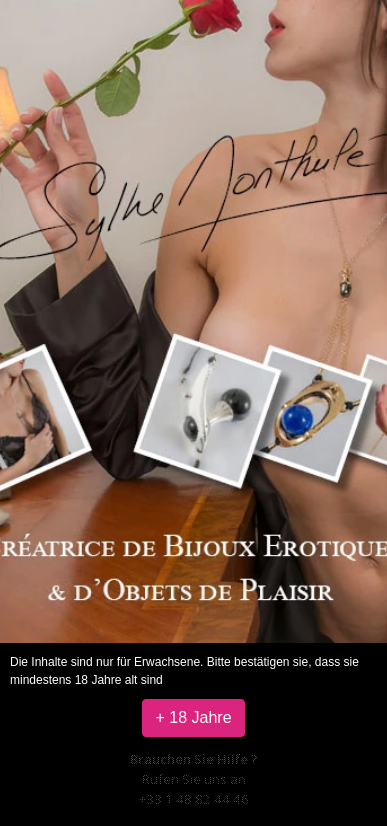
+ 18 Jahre (193, 717)
